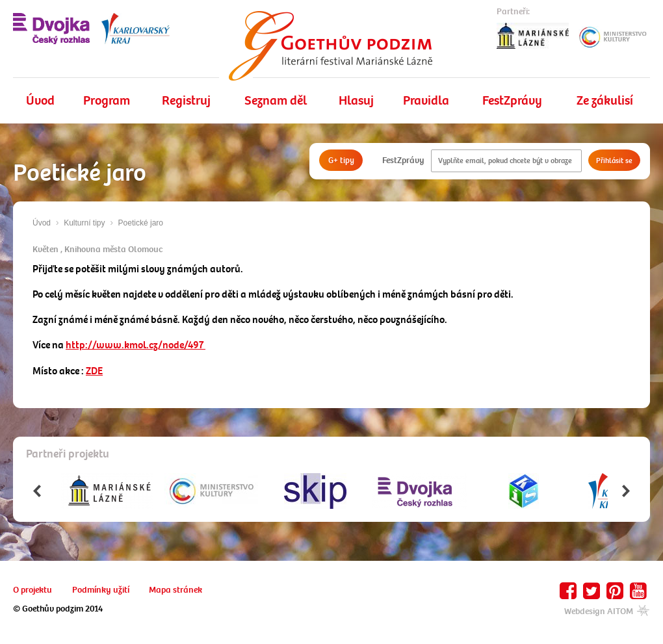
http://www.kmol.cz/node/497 (136, 345)
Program (107, 100)
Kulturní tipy (84, 223)
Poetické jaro (141, 223)
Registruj (186, 100)
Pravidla (426, 100)
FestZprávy (512, 100)
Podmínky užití (101, 590)
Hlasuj (356, 100)
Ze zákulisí (605, 100)
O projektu (32, 590)
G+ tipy (341, 160)
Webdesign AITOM (607, 611)
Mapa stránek (175, 590)
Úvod (40, 100)
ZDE (94, 371)
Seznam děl (276, 100)
